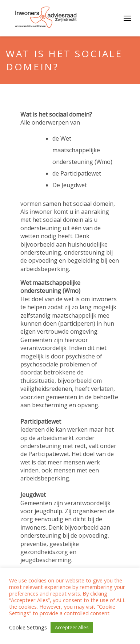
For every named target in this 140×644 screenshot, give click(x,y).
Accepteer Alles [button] (72, 627)
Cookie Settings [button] (28, 627)
